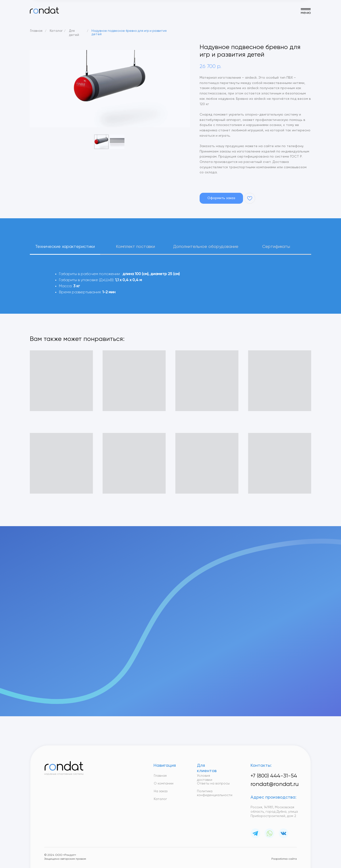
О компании (164, 784)
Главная (36, 31)
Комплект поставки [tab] (135, 247)
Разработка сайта (284, 859)
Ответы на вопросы (213, 784)
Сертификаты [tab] (276, 247)
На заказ (161, 791)
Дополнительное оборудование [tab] (206, 247)
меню (306, 13)
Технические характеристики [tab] (65, 247)
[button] (221, 198)
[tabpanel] (170, 291)
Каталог (56, 31)
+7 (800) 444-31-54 (274, 776)
